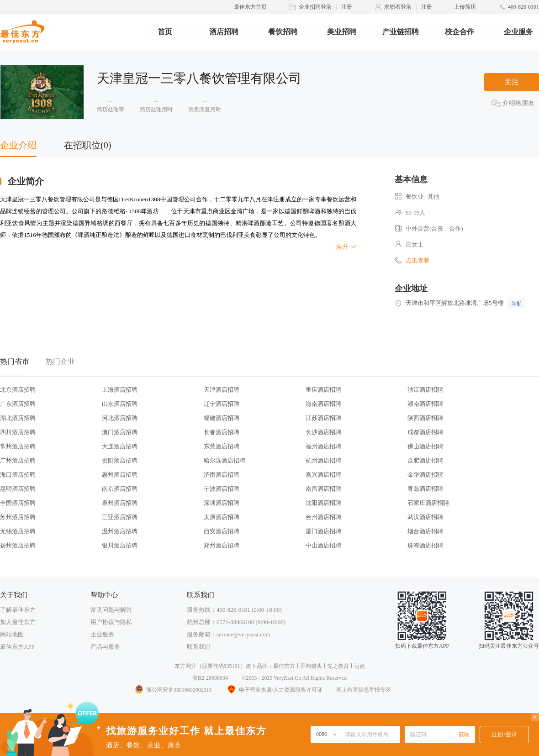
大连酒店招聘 (120, 446)
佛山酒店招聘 (425, 446)
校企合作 (460, 32)
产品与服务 (105, 647)
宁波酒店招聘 (222, 489)
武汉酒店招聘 (425, 517)
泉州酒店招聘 (120, 503)
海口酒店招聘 (18, 475)
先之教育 (338, 666)
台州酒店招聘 (323, 517)
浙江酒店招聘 (425, 390)
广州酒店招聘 (18, 460)
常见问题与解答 (111, 610)
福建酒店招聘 (222, 418)
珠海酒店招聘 (425, 545)
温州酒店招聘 (120, 531)
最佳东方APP (17, 647)
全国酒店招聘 (18, 503)
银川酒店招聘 (120, 545)
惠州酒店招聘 (120, 475)
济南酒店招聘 (222, 475)
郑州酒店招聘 (222, 545)
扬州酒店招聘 (18, 545)
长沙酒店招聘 (323, 432)
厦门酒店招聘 (323, 531)
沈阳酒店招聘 (323, 503)
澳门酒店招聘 (120, 432)
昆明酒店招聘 (18, 489)
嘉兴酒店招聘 (323, 475)
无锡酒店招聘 (18, 531)
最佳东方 (284, 666)
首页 (165, 32)
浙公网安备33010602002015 (173, 690)
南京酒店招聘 (120, 489)
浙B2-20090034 (210, 678)
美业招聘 (342, 32)
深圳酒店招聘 (222, 503)
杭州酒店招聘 (323, 460)
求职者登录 (398, 7)
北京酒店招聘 (18, 390)
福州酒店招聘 (323, 446)
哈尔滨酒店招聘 (225, 460)
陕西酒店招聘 (425, 418)
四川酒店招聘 (18, 432)
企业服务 (518, 32)
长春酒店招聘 (222, 432)
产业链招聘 (401, 32)
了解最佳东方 (18, 610)
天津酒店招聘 (222, 390)
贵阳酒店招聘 (120, 460)
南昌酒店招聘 (323, 489)
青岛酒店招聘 (425, 489)
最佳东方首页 (250, 7)
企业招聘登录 (315, 7)
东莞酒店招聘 (222, 446)
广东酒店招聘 (18, 404)
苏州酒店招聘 (18, 517)
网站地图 (12, 634)
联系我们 (199, 647)
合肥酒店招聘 (425, 460)
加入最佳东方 (18, 622)
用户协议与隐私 (111, 622)
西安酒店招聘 (222, 531)
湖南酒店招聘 (425, 404)
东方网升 (185, 666)
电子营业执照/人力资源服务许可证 (274, 690)
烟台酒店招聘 (425, 531)
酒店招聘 (224, 32)
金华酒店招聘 (425, 475)
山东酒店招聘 (120, 404)
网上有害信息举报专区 (364, 690)
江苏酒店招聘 (323, 418)
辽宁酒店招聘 (222, 404)
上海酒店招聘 (120, 390)
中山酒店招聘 (323, 545)
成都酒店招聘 (425, 432)
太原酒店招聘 (222, 517)
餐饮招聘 (283, 32)
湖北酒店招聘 (18, 418)
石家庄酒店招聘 (428, 503)
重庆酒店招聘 (323, 390)
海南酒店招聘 (323, 404)
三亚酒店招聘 (120, 517)
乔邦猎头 (311, 666)
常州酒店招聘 (18, 446)
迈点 (359, 666)
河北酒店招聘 (120, 418)
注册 (347, 7)
